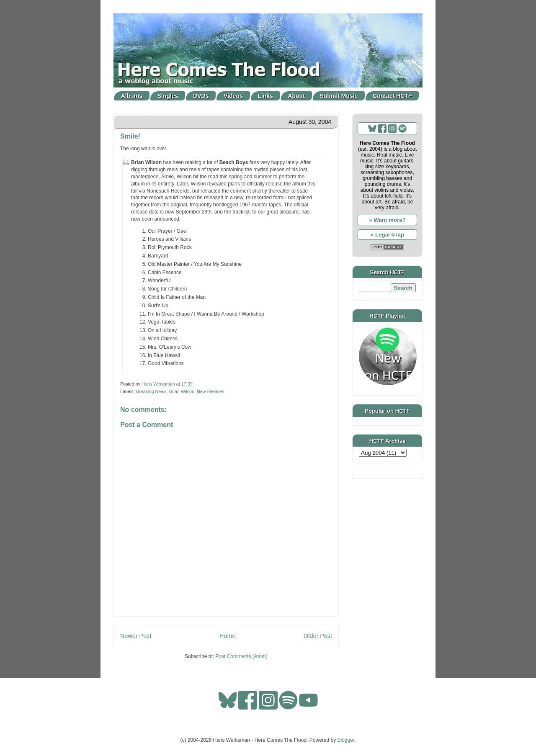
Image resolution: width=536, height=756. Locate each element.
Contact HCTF (392, 96)
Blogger (346, 740)
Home (227, 636)
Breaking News (151, 391)
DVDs (201, 96)
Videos (233, 96)
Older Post (318, 636)
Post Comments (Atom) (241, 656)
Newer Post (136, 636)
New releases (210, 391)
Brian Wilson (182, 391)
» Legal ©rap (387, 235)
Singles (168, 96)
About (296, 96)
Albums (132, 96)
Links (265, 96)
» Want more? (387, 220)
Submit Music (339, 96)
